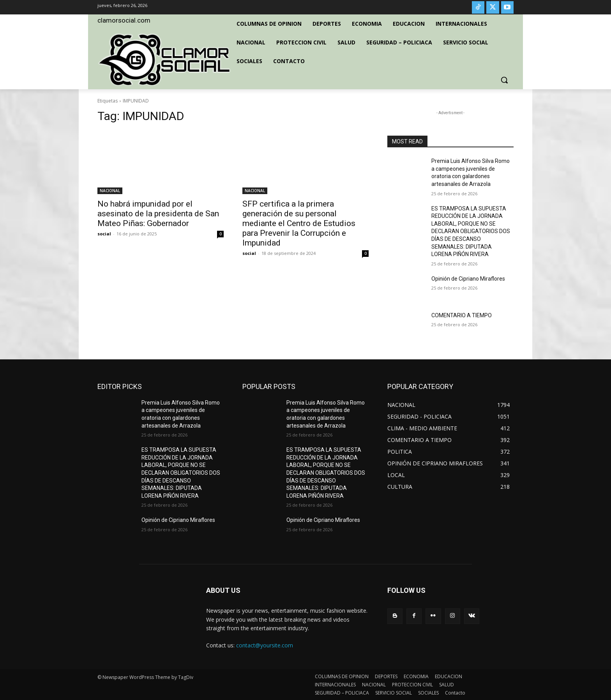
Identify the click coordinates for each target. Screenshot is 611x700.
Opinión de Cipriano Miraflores (468, 279)
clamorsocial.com (124, 20)
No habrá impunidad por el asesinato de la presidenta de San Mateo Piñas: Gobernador (158, 214)
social (104, 234)
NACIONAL (110, 191)
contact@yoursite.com (265, 645)
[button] (504, 80)
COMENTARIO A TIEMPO (462, 315)
